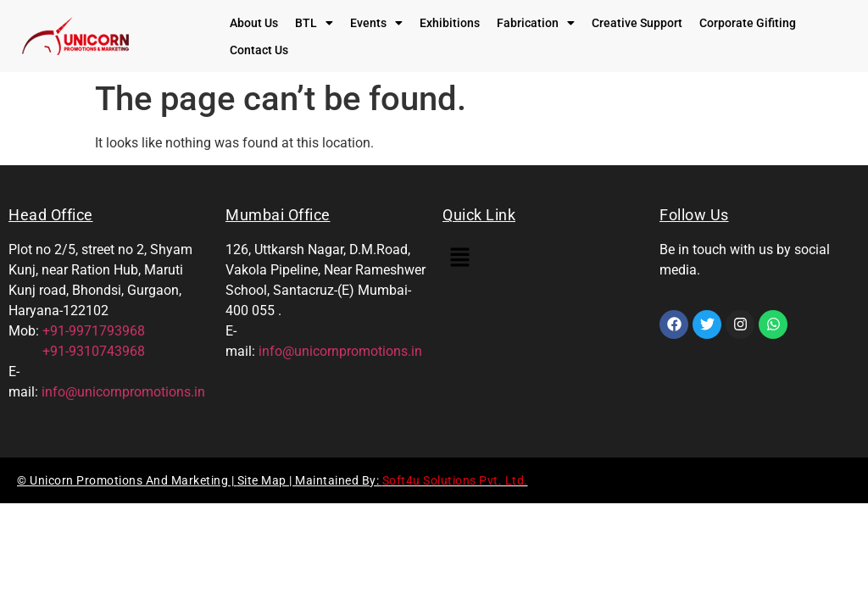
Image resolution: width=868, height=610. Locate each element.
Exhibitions (450, 23)
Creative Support (637, 23)
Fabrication (536, 23)
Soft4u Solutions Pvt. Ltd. (455, 480)
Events (376, 23)
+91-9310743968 (77, 351)
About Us (254, 23)
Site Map (264, 480)
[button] (314, 23)
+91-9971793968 (94, 331)
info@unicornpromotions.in (123, 392)
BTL (314, 23)
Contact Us (259, 50)
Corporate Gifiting (748, 23)
